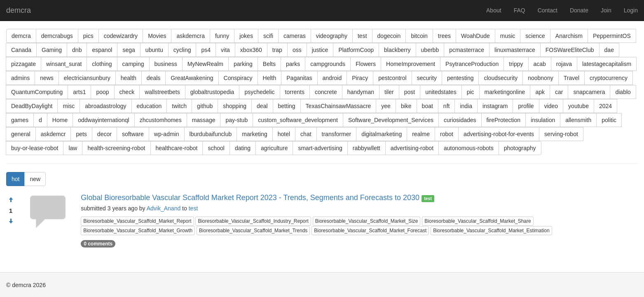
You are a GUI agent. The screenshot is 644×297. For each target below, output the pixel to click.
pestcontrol (392, 78)
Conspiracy (238, 78)
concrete (326, 92)
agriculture (274, 148)
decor (104, 134)
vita (225, 50)
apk (540, 92)
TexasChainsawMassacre (338, 106)
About (494, 10)
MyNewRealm (205, 64)
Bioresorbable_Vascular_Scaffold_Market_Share (478, 221)
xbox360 (251, 50)
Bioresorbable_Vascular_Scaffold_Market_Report (137, 221)
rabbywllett (366, 148)
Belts (269, 64)
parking (243, 64)
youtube (578, 106)
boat (427, 106)
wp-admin (167, 134)
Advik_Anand (164, 208)
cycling (182, 50)
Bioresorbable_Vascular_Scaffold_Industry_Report (253, 221)
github (205, 106)
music (508, 36)
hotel (284, 134)
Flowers (366, 64)
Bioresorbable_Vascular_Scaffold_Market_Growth (138, 231)
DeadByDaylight (32, 106)
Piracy (360, 78)
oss (297, 50)
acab (540, 64)
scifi (268, 36)
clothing (102, 64)
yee (386, 106)
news (47, 78)
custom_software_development (298, 120)
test (362, 36)
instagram (495, 106)
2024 (605, 106)
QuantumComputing (37, 92)
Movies (157, 36)
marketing (254, 134)
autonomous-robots (469, 148)
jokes (246, 36)
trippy (516, 64)
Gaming (52, 50)
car (559, 92)
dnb (77, 50)
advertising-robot (412, 148)
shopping (235, 106)
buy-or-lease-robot (35, 148)
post (410, 92)
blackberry (397, 50)
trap (277, 50)
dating (243, 148)
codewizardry (121, 36)
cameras (295, 36)
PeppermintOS (612, 36)
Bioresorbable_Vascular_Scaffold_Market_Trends (253, 231)
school (216, 148)
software (133, 134)
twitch (179, 106)
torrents (295, 92)
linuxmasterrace (515, 50)
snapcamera (589, 92)
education (149, 106)
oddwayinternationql (104, 120)
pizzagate (23, 64)
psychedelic (259, 92)
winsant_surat (64, 64)
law (73, 148)
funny (222, 36)
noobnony (541, 78)
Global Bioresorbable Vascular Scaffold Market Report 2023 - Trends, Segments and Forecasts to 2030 (250, 198)
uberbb (430, 50)
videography (332, 36)
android (332, 78)
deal (262, 106)
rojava (564, 64)
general (21, 134)
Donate (579, 10)
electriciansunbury (87, 78)
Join (606, 10)
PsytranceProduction (472, 64)
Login (631, 10)
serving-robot (561, 134)
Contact (548, 10)
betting (287, 106)
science (535, 36)
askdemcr (53, 134)
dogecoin (389, 36)
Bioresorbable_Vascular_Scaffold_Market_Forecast (370, 231)
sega (129, 50)
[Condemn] (11, 222)
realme (421, 134)
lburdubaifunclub (211, 134)
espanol (102, 50)
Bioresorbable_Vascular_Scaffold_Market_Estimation (491, 231)
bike (406, 106)
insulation (543, 120)
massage (204, 120)
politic (609, 120)
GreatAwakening (192, 78)
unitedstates (441, 92)
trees (444, 36)
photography (520, 148)
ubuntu (154, 50)
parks (293, 64)
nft (447, 106)
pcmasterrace (467, 50)
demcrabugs (57, 36)
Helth (270, 78)
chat (306, 134)
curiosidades (460, 120)
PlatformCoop (356, 50)
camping (133, 64)
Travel (571, 78)
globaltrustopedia (212, 92)
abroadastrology (105, 106)
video (551, 106)
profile (526, 106)
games (20, 120)
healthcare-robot (177, 148)
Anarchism (569, 36)
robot (447, 134)
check (127, 92)
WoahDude (475, 36)
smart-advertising (320, 148)
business (166, 64)
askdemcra (190, 36)
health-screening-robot (116, 148)
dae (609, 50)
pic (471, 92)
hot (15, 179)
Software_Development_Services (391, 120)
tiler (389, 92)
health (129, 78)
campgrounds (328, 64)
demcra (19, 10)
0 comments (98, 244)
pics (88, 36)
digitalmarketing (382, 134)
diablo (623, 92)
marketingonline (505, 92)
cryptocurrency (609, 78)
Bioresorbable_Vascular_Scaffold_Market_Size (367, 221)
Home (60, 120)
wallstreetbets (162, 92)
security (427, 78)
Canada (21, 50)
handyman (361, 92)
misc (69, 106)
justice (320, 50)
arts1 (79, 92)
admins (20, 78)
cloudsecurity (501, 78)
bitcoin (419, 36)
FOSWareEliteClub (570, 50)
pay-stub (237, 120)
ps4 (206, 50)
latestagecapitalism (607, 64)
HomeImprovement (411, 64)
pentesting (460, 78)
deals (153, 78)
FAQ (520, 10)
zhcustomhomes (161, 120)
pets (81, 134)
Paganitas (299, 78)
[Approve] (11, 200)
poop (102, 92)
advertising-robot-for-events (499, 134)
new (35, 179)
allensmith (578, 120)
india (466, 106)
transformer (337, 134)
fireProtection (503, 120)
